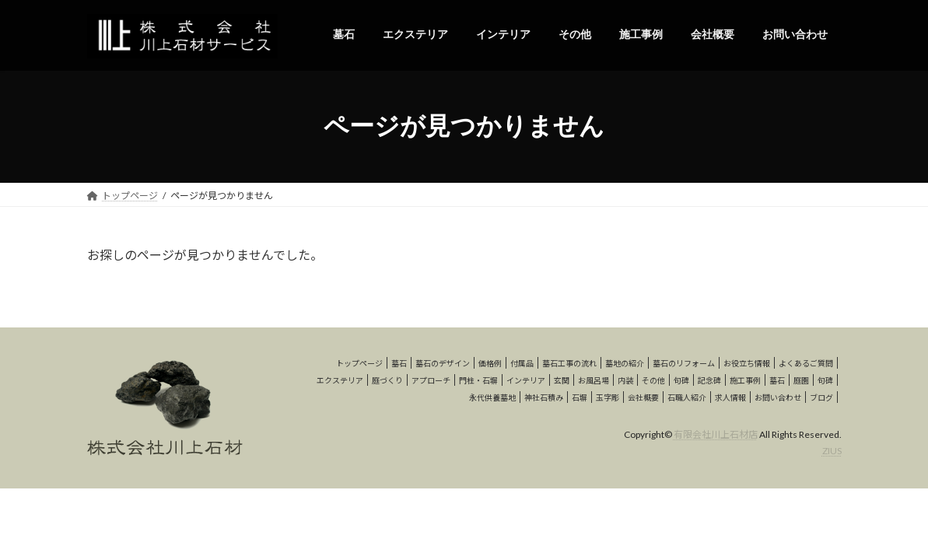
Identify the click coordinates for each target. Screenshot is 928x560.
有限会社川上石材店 (716, 434)
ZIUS (832, 451)
